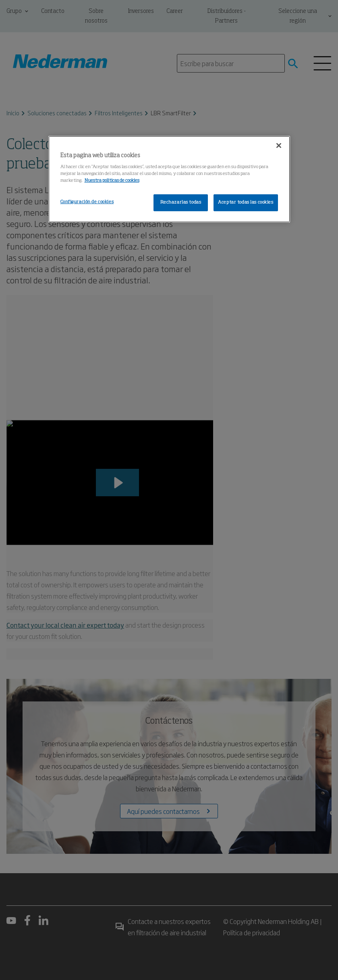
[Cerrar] (279, 146)
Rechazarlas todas (181, 202)
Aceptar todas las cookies (246, 202)
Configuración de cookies (87, 202)
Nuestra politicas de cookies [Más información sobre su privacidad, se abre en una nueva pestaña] (112, 181)
